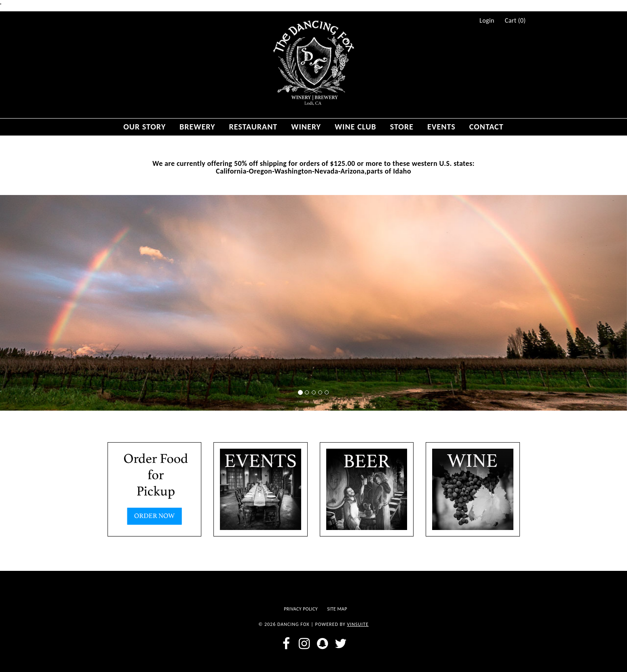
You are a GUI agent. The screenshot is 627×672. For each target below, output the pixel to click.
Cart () (515, 21)
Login (487, 21)
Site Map (337, 609)
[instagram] (304, 644)
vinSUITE (358, 624)
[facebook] (286, 644)
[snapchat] (323, 644)
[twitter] (341, 644)
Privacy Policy (301, 609)
